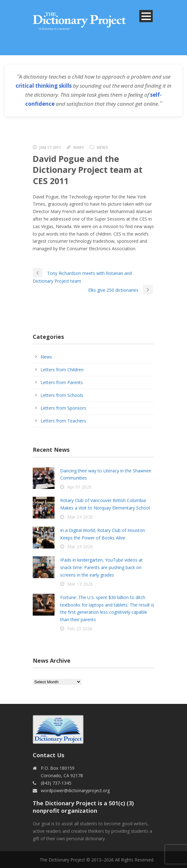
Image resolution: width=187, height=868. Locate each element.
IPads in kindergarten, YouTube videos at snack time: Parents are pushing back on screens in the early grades (101, 567)
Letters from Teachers (63, 421)
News (102, 147)
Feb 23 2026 (80, 629)
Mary (79, 147)
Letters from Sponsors (63, 408)
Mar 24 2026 (80, 517)
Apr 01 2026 (79, 487)
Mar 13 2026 (80, 584)
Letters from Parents (62, 382)
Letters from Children (62, 370)
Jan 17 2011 (50, 147)
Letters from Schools (62, 395)
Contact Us (48, 755)
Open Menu (146, 16)
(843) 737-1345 (56, 783)
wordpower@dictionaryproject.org (75, 790)
